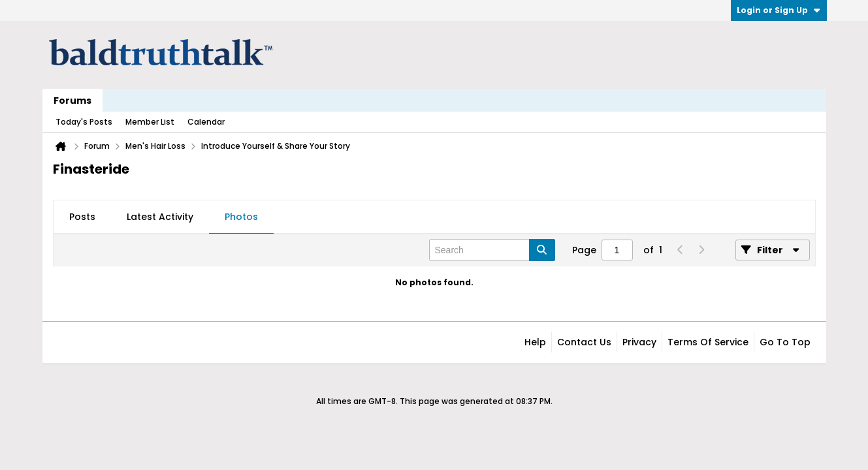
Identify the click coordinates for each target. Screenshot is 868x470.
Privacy (639, 342)
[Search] (492, 250)
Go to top (785, 342)
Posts (82, 217)
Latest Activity (160, 217)
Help (535, 342)
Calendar (206, 122)
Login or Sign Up (779, 10)
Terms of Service (708, 342)
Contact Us (584, 342)
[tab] (82, 217)
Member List (150, 122)
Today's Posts (84, 122)
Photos (241, 217)
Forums (72, 101)
